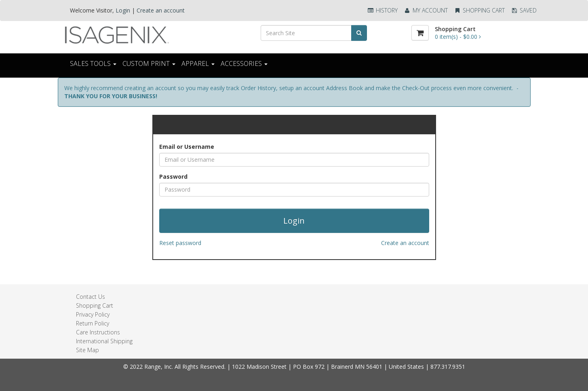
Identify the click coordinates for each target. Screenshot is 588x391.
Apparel (198, 63)
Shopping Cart (479, 10)
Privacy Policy (93, 314)
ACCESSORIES (244, 63)
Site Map (87, 350)
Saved (524, 10)
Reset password (180, 243)
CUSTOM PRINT (149, 63)
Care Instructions (98, 332)
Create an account (161, 10)
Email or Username (187, 147)
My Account (426, 10)
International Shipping (104, 341)
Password (173, 176)
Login (123, 10)
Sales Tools (93, 63)
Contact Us (91, 297)
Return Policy (93, 323)
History (382, 10)
